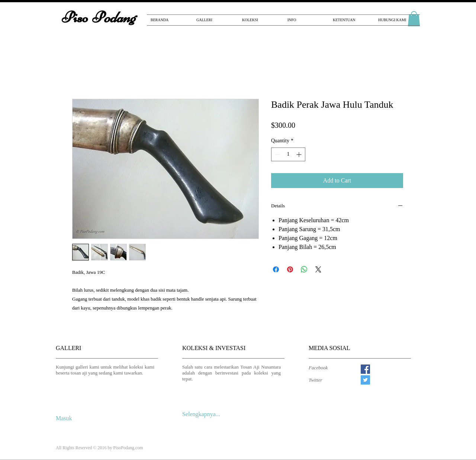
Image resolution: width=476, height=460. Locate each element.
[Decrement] (277, 154)
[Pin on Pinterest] (290, 269)
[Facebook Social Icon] (365, 369)
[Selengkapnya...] (204, 414)
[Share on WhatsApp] (304, 269)
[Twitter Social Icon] (365, 380)
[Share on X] (318, 269)
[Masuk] (66, 418)
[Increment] (300, 154)
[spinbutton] (288, 154)
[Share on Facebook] (276, 269)
